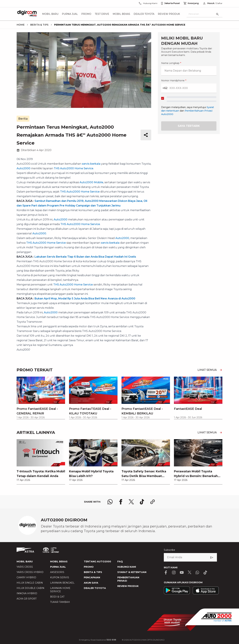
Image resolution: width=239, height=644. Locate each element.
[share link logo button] (153, 502)
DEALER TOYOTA (95, 588)
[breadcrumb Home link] (21, 25)
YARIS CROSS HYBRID (30, 572)
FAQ (120, 562)
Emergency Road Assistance (98, 640)
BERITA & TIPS (93, 572)
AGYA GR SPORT (27, 599)
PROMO (89, 567)
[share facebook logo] (121, 502)
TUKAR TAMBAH (60, 602)
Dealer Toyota (144, 14)
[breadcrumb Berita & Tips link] (39, 25)
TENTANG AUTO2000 (97, 562)
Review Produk (169, 14)
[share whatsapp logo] (110, 502)
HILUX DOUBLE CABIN (30, 588)
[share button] (146, 135)
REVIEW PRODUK (128, 586)
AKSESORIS (57, 572)
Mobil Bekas (121, 14)
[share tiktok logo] (142, 502)
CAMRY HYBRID (26, 577)
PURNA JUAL (58, 567)
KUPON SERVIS (60, 577)
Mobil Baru (50, 14)
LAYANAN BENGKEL (62, 583)
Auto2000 (23, 168)
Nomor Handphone (174, 80)
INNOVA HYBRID (27, 593)
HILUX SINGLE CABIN (30, 583)
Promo (86, 14)
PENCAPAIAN (92, 577)
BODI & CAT (57, 597)
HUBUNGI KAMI (127, 567)
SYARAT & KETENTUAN (132, 572)
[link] (41, 462)
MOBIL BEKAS (59, 562)
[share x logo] (131, 502)
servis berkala (91, 164)
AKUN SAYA (91, 583)
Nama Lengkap (171, 63)
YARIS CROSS (25, 567)
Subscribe (169, 550)
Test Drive (102, 14)
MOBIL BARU (25, 562)
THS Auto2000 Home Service (74, 168)
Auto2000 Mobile (91, 182)
